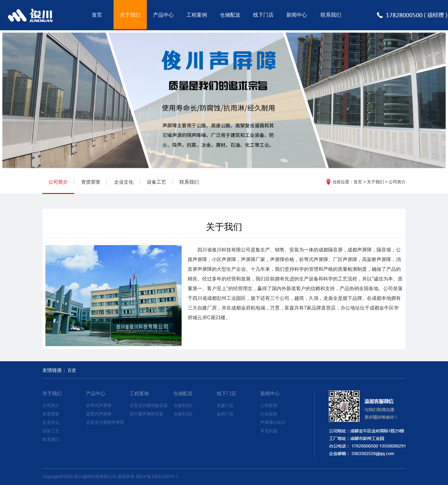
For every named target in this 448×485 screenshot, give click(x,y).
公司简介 (397, 182)
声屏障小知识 (273, 422)
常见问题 (269, 431)
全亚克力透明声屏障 (105, 422)
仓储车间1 (183, 405)
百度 (72, 370)
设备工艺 (156, 182)
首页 (97, 15)
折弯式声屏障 (99, 405)
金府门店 (225, 414)
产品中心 (163, 15)
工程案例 (197, 15)
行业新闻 (269, 414)
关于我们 (130, 15)
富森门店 (225, 405)
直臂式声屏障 (99, 414)
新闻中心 (297, 15)
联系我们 (331, 15)
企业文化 (124, 182)
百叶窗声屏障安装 (147, 414)
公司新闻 (269, 405)
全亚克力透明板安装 (149, 405)
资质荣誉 (91, 182)
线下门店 (263, 15)
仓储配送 (230, 15)
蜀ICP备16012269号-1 (157, 477)
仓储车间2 (183, 414)
